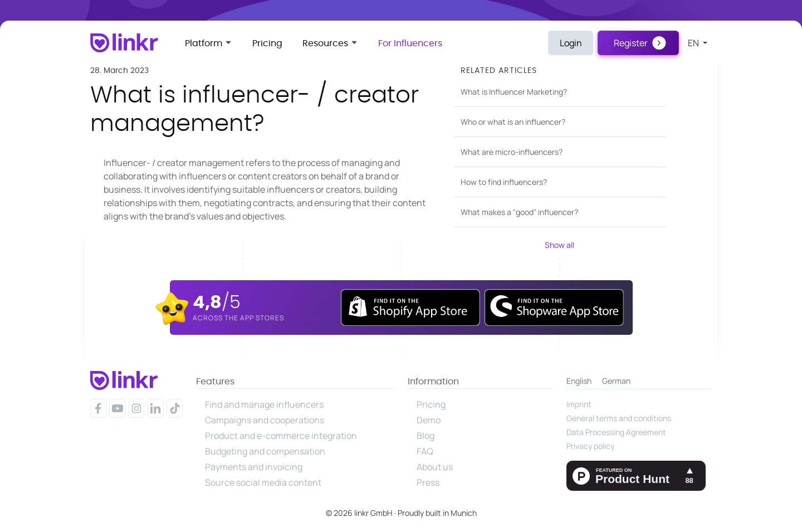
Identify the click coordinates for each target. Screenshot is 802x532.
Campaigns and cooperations (265, 420)
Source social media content (263, 482)
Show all (559, 245)
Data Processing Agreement (616, 432)
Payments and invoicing (254, 467)
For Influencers (410, 43)
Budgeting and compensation (265, 451)
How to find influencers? (504, 182)
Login (571, 43)
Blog (426, 436)
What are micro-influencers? (512, 152)
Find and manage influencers (264, 404)
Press (428, 482)
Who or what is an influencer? (513, 122)
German (616, 381)
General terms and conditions (619, 418)
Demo (429, 420)
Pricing (267, 43)
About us (435, 467)
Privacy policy (590, 446)
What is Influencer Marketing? (514, 92)
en (694, 43)
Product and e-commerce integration (281, 436)
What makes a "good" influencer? (519, 212)
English (579, 381)
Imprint (579, 404)
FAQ (425, 451)
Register (631, 43)
